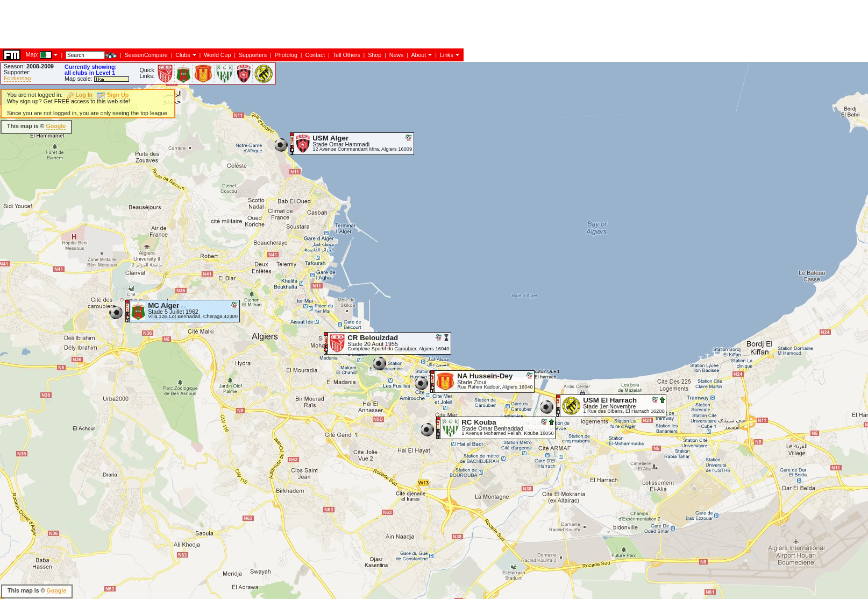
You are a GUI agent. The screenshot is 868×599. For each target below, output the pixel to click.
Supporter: (17, 72)
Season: (29, 66)
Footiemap (17, 78)
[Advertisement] (196, 126)
